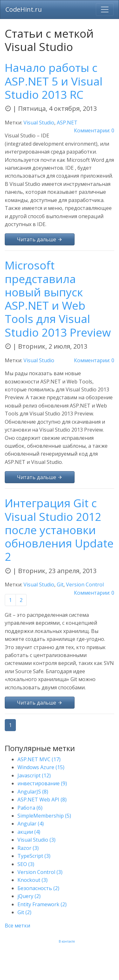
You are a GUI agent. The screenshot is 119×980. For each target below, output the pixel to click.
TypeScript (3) (34, 856)
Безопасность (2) (38, 888)
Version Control (85, 585)
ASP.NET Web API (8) (42, 800)
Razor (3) (28, 848)
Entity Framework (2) (42, 904)
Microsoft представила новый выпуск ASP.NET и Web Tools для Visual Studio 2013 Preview (58, 298)
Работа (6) (30, 808)
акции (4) (29, 832)
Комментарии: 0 (94, 130)
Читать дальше (40, 239)
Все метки (17, 926)
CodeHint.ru (24, 9)
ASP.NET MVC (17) (39, 759)
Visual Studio (39, 123)
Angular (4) (31, 824)
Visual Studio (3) (36, 840)
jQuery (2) (29, 896)
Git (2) (24, 912)
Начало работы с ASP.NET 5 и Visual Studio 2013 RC (54, 81)
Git (60, 585)
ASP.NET (67, 123)
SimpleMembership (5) (44, 816)
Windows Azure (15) (41, 767)
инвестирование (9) (42, 783)
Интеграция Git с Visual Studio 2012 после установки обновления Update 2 (59, 530)
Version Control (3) (40, 872)
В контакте (67, 941)
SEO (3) (26, 864)
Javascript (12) (34, 775)
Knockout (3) (33, 880)
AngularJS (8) (33, 792)
